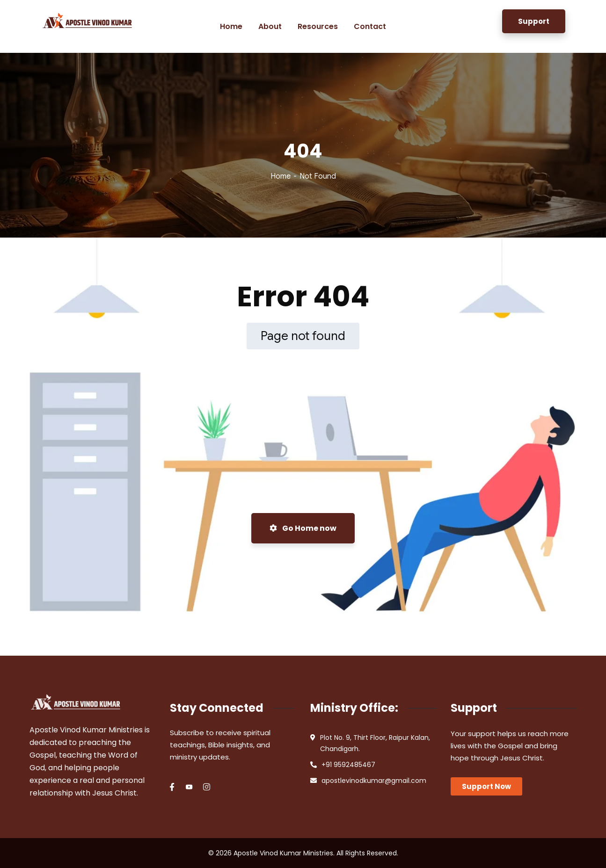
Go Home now (303, 528)
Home (281, 176)
